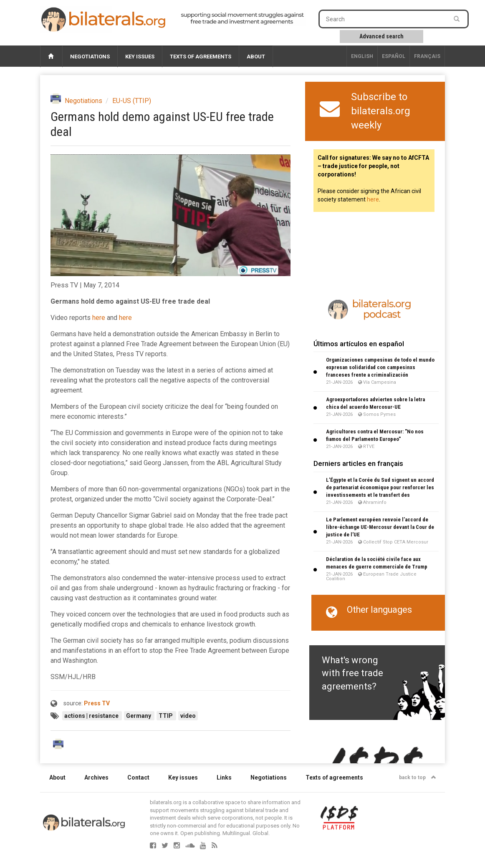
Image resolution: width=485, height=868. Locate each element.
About (256, 57)
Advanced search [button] (381, 36)
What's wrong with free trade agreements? (352, 673)
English (362, 56)
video (188, 716)
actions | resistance (92, 716)
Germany (139, 716)
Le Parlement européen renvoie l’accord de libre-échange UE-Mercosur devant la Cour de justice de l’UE (380, 527)
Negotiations (90, 57)
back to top (418, 777)
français (427, 56)
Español (394, 56)
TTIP (166, 716)
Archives (96, 777)
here (99, 318)
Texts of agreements (201, 57)
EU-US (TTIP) (132, 101)
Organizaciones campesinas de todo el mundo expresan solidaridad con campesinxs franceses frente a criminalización (380, 367)
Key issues (140, 57)
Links (224, 777)
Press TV (97, 703)
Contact (138, 777)
